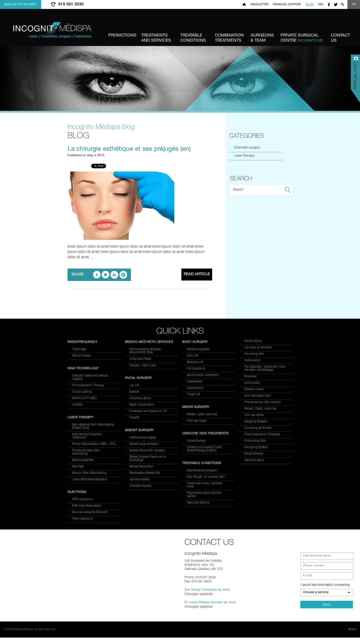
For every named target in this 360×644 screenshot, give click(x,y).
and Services (158, 38)
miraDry (77, 480)
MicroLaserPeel (83, 385)
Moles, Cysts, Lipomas (260, 409)
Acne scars (252, 383)
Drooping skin (254, 354)
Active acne (252, 361)
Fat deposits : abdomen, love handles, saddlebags (265, 369)
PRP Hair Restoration (144, 356)
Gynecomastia (139, 519)
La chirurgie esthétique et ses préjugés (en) (129, 149)
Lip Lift (134, 425)
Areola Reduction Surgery (147, 490)
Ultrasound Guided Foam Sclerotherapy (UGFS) (205, 449)
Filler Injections (140, 369)
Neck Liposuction (142, 444)
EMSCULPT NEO (84, 473)
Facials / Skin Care (143, 405)
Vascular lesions (198, 503)
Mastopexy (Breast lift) (145, 512)
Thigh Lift (194, 395)
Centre (304, 38)
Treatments (230, 38)
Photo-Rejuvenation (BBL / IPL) (94, 369)
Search (241, 178)
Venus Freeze (81, 431)
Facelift (134, 457)
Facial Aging (253, 341)
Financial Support (287, 5)
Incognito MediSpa (64, 33)
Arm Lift (192, 356)
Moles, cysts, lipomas (202, 415)
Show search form (342, 4)
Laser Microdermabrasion (90, 404)
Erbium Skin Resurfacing (89, 398)
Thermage (79, 424)
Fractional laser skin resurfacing (86, 377)
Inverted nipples (140, 525)
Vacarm (352, 636)
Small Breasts (254, 454)
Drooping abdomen (258, 428)
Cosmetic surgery (247, 148)
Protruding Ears (255, 441)
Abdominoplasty (198, 349)
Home (244, 4)
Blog (310, 5)
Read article (197, 275)
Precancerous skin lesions (263, 402)
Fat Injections (196, 369)
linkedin (114, 275)
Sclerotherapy (196, 441)
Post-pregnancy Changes (262, 435)
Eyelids (134, 431)
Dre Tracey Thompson (201, 596)
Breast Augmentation (144, 484)
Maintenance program (202, 471)
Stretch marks (254, 389)
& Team (264, 38)
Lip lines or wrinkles (258, 348)
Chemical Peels (140, 398)
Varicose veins (254, 460)
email (123, 275)
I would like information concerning (325, 592)
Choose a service (316, 599)
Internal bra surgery (143, 477)
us (343, 38)
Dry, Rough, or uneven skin (206, 477)
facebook (329, 4)
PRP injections (140, 349)
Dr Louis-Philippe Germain (204, 609)
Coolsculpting (82, 467)
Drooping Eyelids (256, 447)
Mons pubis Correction (203, 375)
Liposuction (195, 388)
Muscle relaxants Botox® (147, 362)
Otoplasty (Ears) (140, 438)
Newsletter (259, 5)
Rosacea (250, 377)
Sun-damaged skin (258, 396)
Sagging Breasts (256, 422)
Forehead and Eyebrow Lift (148, 451)
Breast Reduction (141, 506)
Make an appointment (21, 5)
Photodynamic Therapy (88, 460)
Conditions (196, 38)
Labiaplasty (195, 382)
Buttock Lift (195, 362)
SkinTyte (78, 391)
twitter (336, 4)
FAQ (321, 5)
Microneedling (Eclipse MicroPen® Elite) (145, 390)
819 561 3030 (71, 5)
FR (354, 5)
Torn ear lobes (197, 421)
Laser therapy (244, 156)
